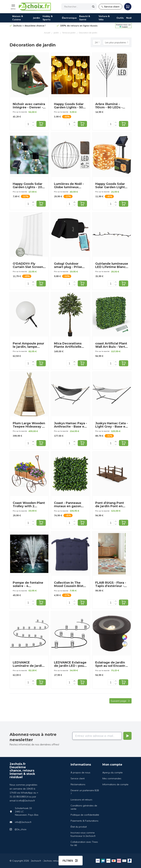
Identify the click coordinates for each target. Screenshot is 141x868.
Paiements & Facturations (85, 821)
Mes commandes (112, 778)
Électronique (69, 18)
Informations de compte (115, 784)
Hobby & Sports (48, 18)
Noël (129, 18)
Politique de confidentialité (85, 815)
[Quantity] (28, 124)
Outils (120, 18)
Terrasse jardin (69, 33)
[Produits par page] (97, 42)
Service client (78, 778)
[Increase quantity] (33, 123)
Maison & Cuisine (18, 18)
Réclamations (78, 784)
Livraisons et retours (81, 800)
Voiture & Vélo (104, 18)
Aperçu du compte (113, 773)
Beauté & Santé (85, 18)
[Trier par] (116, 42)
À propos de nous (80, 773)
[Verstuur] (127, 736)
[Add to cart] (41, 124)
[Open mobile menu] (13, 7)
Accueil (47, 33)
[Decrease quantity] (33, 125)
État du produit (79, 827)
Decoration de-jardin (88, 33)
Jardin (36, 18)
